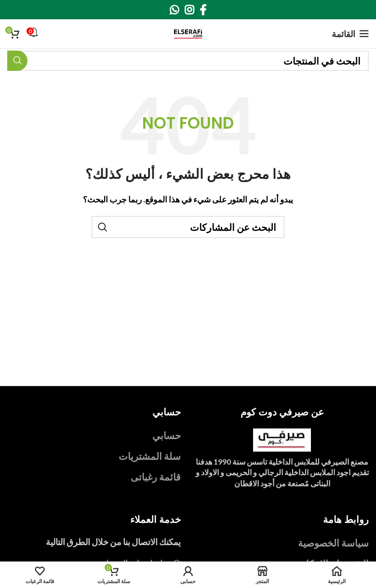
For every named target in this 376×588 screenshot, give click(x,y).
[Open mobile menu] (350, 34)
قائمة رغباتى (156, 477)
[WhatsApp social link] (174, 10)
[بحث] (188, 61)
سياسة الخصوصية (333, 543)
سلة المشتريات (150, 456)
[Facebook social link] (203, 10)
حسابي (167, 435)
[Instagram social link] (189, 10)
